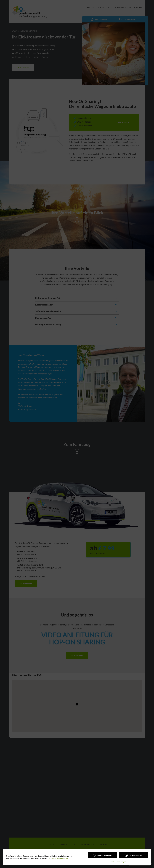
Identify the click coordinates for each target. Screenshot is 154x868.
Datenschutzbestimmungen (58, 859)
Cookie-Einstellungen (118, 862)
